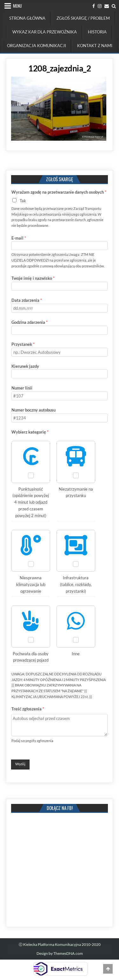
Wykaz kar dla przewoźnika (45, 32)
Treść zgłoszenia (28, 709)
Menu (17, 6)
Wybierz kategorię (30, 432)
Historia (97, 32)
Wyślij (20, 764)
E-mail (19, 238)
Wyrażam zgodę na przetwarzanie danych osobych (59, 192)
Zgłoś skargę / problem (83, 18)
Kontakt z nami (95, 46)
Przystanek (23, 344)
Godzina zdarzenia (30, 322)
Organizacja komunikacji (36, 46)
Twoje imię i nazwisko (33, 278)
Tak (23, 201)
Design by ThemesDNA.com (60, 953)
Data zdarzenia (27, 300)
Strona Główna (27, 18)
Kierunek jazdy (25, 366)
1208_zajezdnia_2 (60, 68)
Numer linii (22, 388)
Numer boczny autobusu (33, 410)
